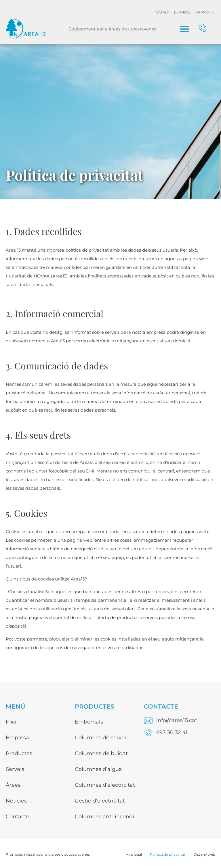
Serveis (15, 769)
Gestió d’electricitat (100, 801)
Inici (11, 722)
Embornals (89, 722)
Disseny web (204, 854)
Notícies (16, 801)
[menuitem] (163, 12)
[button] (185, 29)
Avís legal (134, 854)
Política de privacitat (168, 854)
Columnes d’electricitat (105, 785)
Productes (19, 753)
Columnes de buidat (101, 753)
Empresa (17, 738)
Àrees (13, 785)
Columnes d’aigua (98, 769)
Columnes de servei (100, 738)
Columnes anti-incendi (104, 817)
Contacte (18, 817)
